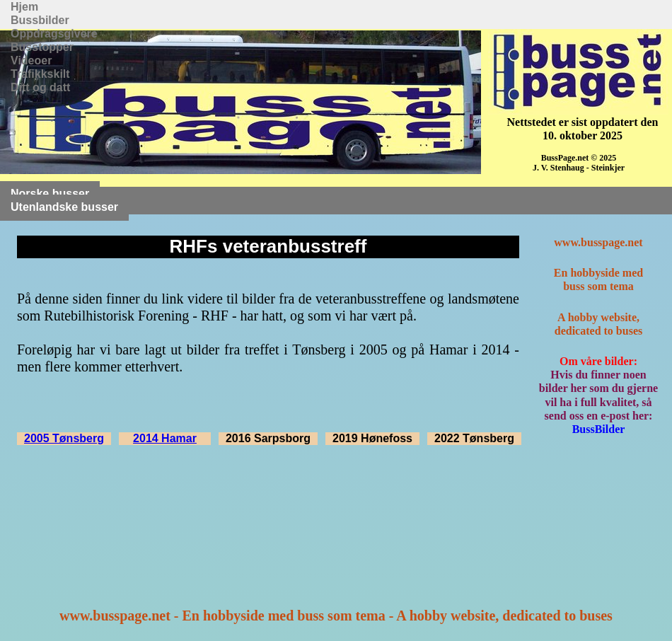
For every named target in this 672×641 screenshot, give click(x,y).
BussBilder (599, 429)
